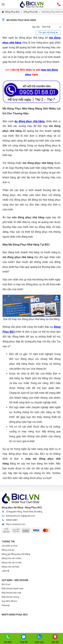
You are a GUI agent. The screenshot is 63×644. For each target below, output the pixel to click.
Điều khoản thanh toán (13, 589)
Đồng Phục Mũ (31, 12)
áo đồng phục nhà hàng (29, 121)
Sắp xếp (36, 27)
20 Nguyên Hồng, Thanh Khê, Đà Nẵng (24, 512)
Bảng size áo (8, 550)
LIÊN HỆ (5, 571)
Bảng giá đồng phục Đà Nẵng (16, 554)
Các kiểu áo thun (10, 546)
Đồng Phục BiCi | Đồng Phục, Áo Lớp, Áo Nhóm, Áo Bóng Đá (32, 4)
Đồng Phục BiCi (12, 12)
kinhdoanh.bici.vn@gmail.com (20, 516)
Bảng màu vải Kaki (10, 567)
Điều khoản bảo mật (11, 593)
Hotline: (59, 4)
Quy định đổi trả (9, 601)
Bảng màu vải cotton (12, 558)
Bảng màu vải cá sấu (12, 562)
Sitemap (6, 605)
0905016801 (12, 520)
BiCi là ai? (6, 584)
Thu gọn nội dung (48, 32)
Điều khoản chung (10, 597)
